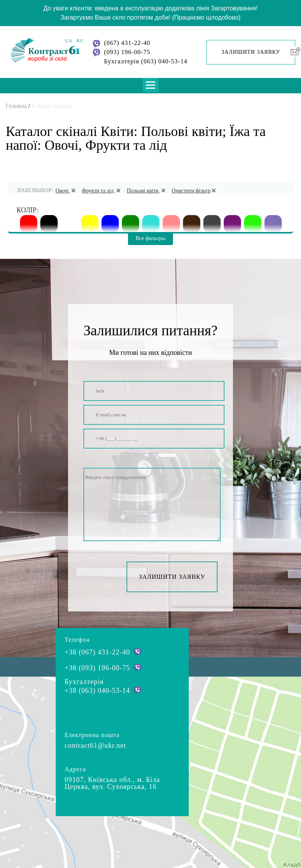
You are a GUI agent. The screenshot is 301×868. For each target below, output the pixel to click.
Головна (16, 106)
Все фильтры (151, 238)
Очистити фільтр (195, 191)
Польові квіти (147, 191)
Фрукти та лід (102, 191)
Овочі (67, 191)
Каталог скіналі (52, 106)
